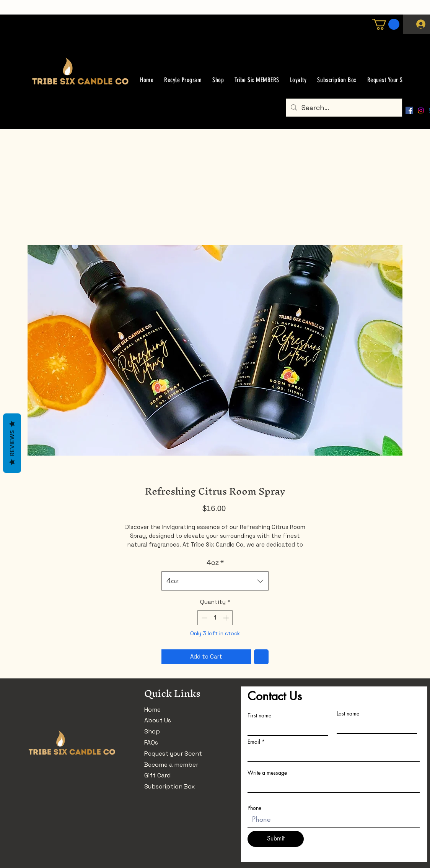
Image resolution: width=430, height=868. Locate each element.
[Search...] (344, 108)
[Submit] (276, 839)
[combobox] (215, 581)
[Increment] (227, 618)
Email (254, 742)
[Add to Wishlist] (261, 657)
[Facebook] (409, 110)
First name (259, 715)
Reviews (12, 443)
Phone (254, 808)
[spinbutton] (215, 618)
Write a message (267, 773)
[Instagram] (421, 110)
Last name (348, 714)
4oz (215, 562)
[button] (386, 24)
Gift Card (157, 775)
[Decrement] (204, 618)
